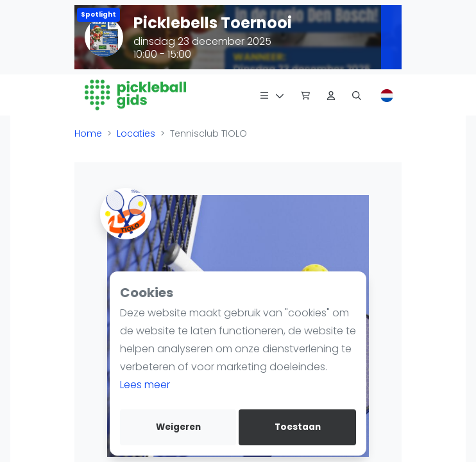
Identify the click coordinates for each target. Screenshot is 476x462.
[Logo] (136, 95)
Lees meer (145, 385)
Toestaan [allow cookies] (298, 427)
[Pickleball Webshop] (305, 95)
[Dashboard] (331, 95)
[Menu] (272, 95)
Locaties (136, 133)
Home (88, 133)
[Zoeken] (357, 95)
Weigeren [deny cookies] (178, 427)
